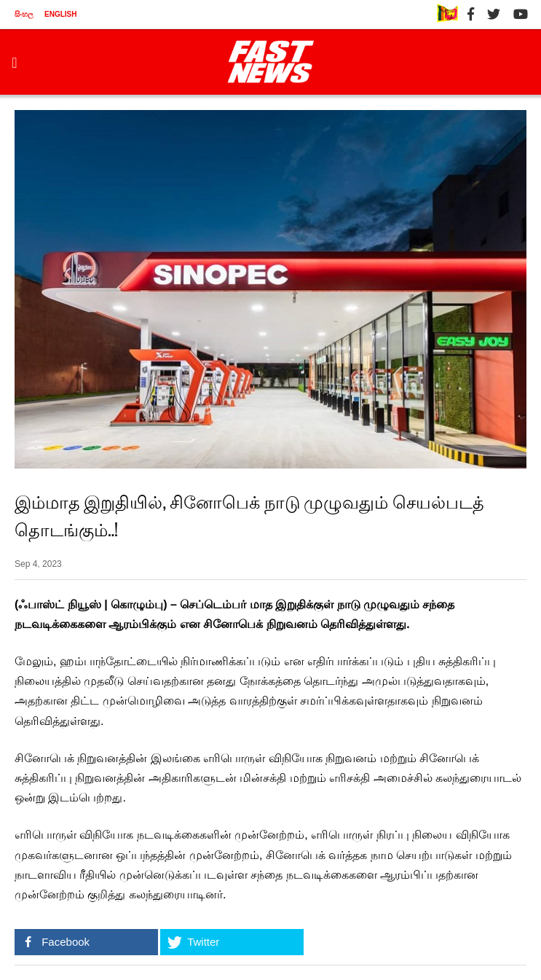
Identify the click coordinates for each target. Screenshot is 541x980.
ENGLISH (60, 14)
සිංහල (24, 14)
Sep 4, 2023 (38, 564)
